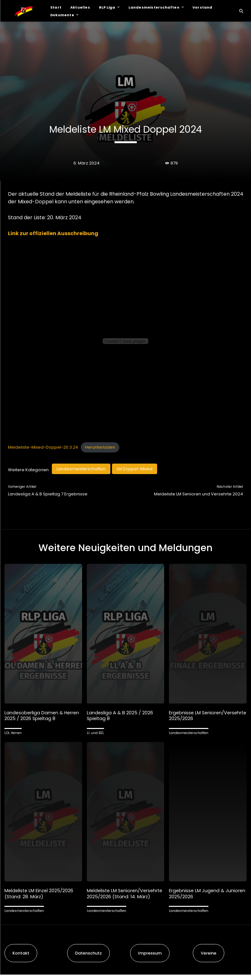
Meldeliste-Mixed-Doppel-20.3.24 (43, 447)
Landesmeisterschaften (81, 469)
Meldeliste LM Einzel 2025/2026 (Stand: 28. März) (40, 893)
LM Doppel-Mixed (135, 469)
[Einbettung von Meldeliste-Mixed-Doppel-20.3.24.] (126, 341)
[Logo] (24, 11)
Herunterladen (100, 447)
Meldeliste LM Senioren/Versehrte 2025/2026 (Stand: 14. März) (123, 896)
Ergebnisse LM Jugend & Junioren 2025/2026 (197, 893)
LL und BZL (95, 733)
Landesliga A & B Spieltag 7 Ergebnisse (48, 494)
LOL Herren (13, 733)
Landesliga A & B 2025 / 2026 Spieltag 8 (120, 715)
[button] (241, 11)
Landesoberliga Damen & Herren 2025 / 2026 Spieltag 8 (43, 715)
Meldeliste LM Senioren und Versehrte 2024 (199, 494)
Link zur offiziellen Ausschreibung (53, 233)
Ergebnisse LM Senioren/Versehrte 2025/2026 (205, 715)
